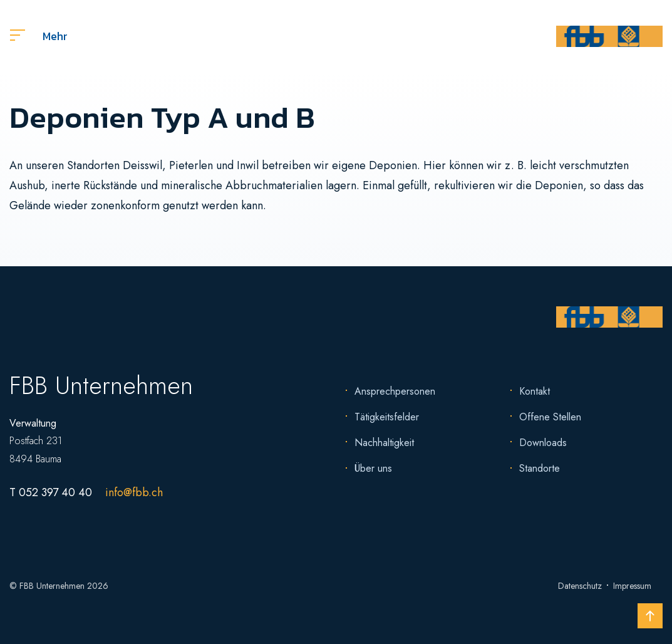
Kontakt (535, 391)
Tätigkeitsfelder (387, 417)
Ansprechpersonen (395, 391)
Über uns (373, 468)
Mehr (39, 36)
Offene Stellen (550, 417)
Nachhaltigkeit (384, 443)
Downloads (543, 443)
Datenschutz (580, 586)
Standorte (540, 468)
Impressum (632, 586)
